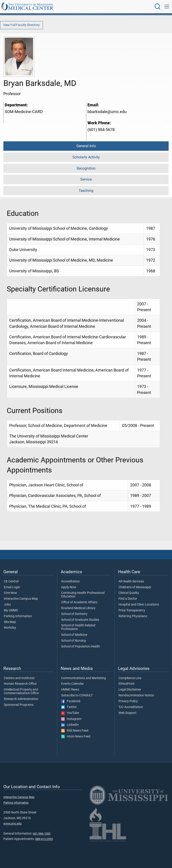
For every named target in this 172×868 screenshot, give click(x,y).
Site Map (10, 622)
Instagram (71, 719)
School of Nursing (74, 641)
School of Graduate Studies (80, 620)
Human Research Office (20, 684)
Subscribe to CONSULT (77, 695)
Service (86, 179)
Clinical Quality (129, 593)
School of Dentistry (74, 614)
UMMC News (70, 690)
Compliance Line (130, 678)
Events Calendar (73, 684)
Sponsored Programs (19, 705)
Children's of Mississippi (135, 587)
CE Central (11, 582)
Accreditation (70, 582)
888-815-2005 (44, 839)
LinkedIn (70, 725)
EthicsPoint (126, 684)
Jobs (7, 605)
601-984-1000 (42, 834)
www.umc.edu (12, 823)
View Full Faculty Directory (21, 25)
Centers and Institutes (19, 678)
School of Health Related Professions (78, 627)
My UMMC (11, 610)
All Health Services (131, 582)
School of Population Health (81, 647)
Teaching (86, 191)
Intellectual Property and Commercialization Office (21, 691)
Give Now (10, 593)
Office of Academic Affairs (79, 602)
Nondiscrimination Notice (136, 695)
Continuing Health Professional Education (83, 595)
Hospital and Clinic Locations (139, 605)
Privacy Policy (128, 701)
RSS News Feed (75, 731)
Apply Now (69, 587)
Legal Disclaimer (130, 690)
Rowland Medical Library (78, 608)
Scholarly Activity (86, 157)
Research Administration (21, 699)
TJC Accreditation (131, 707)
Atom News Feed (76, 737)
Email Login (12, 587)
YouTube (70, 713)
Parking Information (18, 616)
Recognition (86, 168)
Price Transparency (132, 610)
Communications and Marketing (84, 678)
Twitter (69, 707)
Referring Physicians (133, 616)
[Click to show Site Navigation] (167, 7)
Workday (10, 628)
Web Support (127, 713)
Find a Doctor (128, 599)
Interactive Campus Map (21, 599)
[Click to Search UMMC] (158, 7)
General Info (86, 146)
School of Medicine (74, 635)
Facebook (71, 701)
